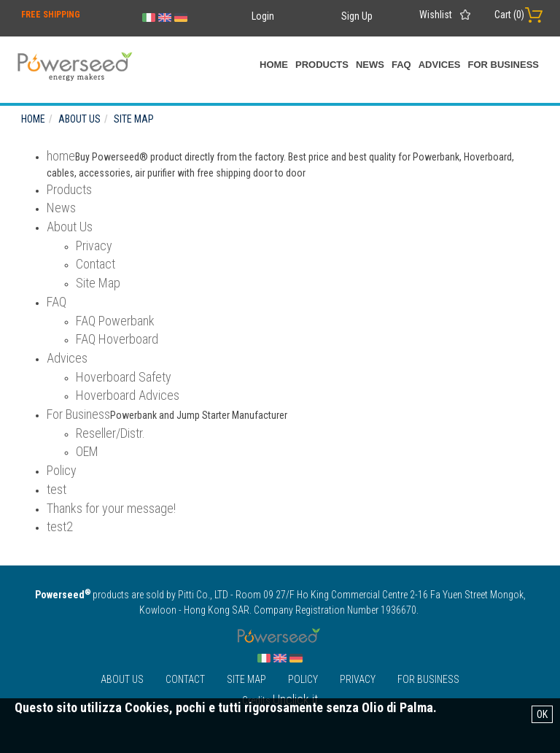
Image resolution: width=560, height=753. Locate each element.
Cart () (509, 15)
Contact (96, 264)
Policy (62, 470)
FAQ (401, 65)
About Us (70, 227)
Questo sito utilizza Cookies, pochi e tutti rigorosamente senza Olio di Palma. (226, 707)
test (57, 489)
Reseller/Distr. (110, 433)
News (370, 65)
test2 (60, 526)
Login (263, 16)
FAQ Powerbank (115, 321)
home (274, 65)
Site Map (98, 283)
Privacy (94, 246)
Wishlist (436, 15)
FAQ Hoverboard (117, 339)
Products (322, 65)
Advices (440, 65)
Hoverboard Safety (124, 377)
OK (542, 714)
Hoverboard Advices (128, 395)
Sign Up (357, 16)
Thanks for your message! (111, 508)
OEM (87, 451)
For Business (503, 65)
